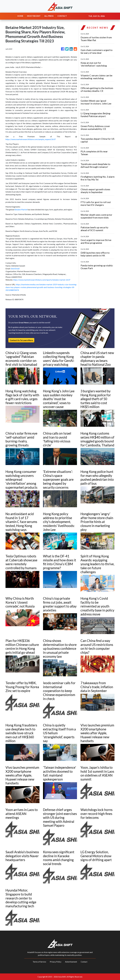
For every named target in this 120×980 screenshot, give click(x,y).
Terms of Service (39, 962)
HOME (20, 16)
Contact (84, 962)
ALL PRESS (49, 16)
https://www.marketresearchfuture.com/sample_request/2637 (31, 139)
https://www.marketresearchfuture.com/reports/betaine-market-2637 (42, 280)
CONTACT (62, 16)
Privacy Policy (56, 962)
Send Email (15, 269)
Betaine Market (21, 209)
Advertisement (71, 962)
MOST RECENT (34, 16)
